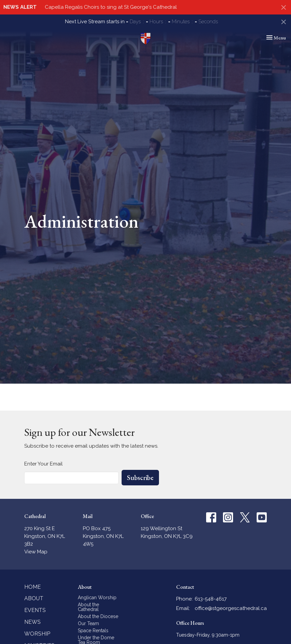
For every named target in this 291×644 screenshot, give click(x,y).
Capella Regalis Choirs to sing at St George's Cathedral (111, 7)
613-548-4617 (211, 599)
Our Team (88, 623)
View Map (36, 552)
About (34, 598)
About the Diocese (98, 616)
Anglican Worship (97, 598)
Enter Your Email (43, 464)
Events (35, 610)
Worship (37, 634)
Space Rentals (93, 631)
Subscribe (140, 478)
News (33, 622)
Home (33, 587)
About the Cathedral (88, 607)
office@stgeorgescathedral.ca (231, 608)
